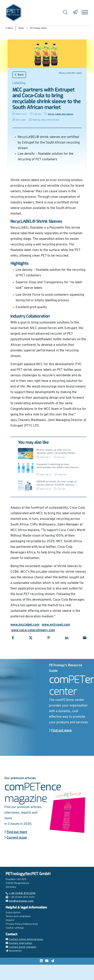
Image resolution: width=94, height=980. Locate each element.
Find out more (60, 731)
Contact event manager (21, 947)
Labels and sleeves (64, 114)
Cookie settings (15, 928)
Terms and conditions (18, 916)
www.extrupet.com (56, 625)
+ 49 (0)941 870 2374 (21, 893)
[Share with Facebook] (13, 638)
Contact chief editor (19, 943)
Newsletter (14, 951)
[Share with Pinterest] (49, 638)
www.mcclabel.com (25, 625)
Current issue (16, 838)
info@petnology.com (20, 901)
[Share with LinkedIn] (67, 638)
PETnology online (38, 28)
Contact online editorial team (24, 939)
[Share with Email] (85, 638)
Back (19, 75)
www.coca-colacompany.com (33, 630)
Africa (51, 114)
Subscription (13, 913)
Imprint (10, 920)
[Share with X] (31, 638)
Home (21, 28)
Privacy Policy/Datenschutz (22, 924)
